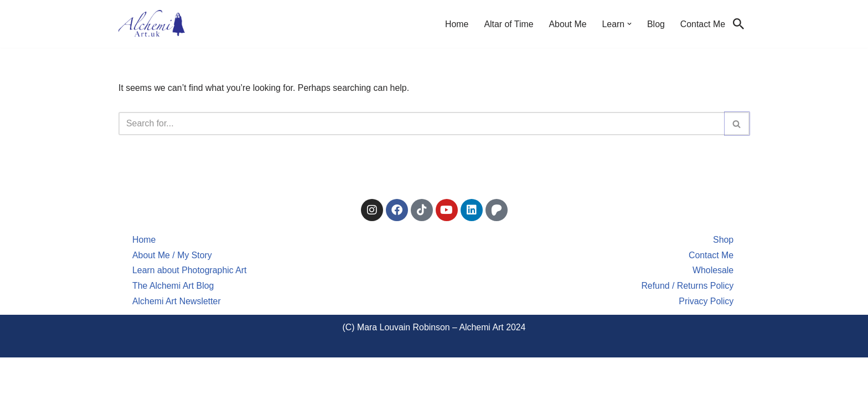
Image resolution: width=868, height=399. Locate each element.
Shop (723, 281)
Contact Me (702, 24)
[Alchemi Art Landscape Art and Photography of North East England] (152, 24)
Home (455, 24)
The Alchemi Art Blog (174, 327)
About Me (567, 24)
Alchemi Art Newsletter (177, 343)
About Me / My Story (172, 296)
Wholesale (713, 312)
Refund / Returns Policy (687, 327)
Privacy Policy (706, 343)
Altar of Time (508, 24)
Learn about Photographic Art (190, 312)
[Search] (738, 24)
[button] (629, 24)
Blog (655, 24)
